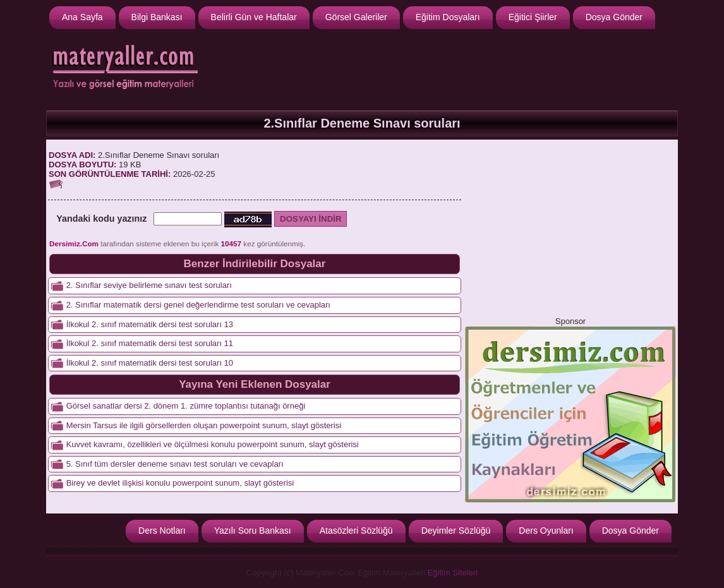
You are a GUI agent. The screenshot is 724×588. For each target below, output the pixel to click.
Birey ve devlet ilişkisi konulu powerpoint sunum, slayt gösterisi (180, 483)
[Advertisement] (445, 68)
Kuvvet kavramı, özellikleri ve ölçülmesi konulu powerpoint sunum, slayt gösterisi (213, 444)
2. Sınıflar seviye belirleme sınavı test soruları (149, 285)
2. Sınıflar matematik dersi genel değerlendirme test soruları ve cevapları (198, 305)
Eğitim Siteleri (453, 573)
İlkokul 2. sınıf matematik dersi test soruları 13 (150, 324)
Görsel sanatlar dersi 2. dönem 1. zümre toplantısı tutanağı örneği (186, 406)
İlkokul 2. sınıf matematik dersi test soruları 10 (150, 363)
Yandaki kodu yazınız (101, 219)
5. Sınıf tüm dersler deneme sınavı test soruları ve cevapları (175, 464)
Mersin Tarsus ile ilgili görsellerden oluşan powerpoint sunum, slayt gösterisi (204, 425)
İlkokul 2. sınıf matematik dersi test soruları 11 (150, 343)
